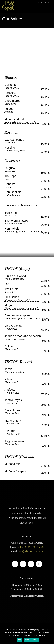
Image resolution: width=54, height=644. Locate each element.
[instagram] (23, 564)
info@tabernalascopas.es (31, 551)
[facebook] (15, 564)
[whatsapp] (39, 564)
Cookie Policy (31, 640)
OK (20, 640)
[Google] (31, 564)
